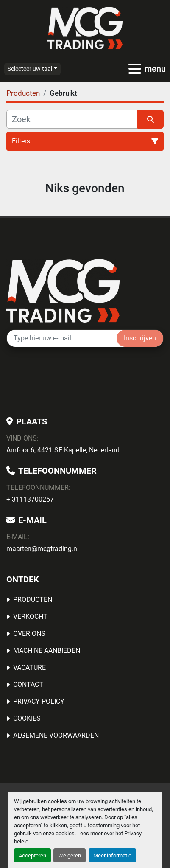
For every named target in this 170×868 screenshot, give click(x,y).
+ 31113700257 (30, 499)
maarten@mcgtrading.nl (43, 549)
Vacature (29, 667)
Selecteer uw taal (30, 69)
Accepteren (32, 855)
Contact (28, 684)
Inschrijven (140, 338)
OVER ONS (29, 633)
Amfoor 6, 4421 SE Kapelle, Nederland (63, 450)
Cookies (27, 718)
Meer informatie (112, 855)
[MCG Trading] (63, 290)
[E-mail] (62, 338)
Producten (33, 600)
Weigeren (70, 855)
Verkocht (30, 617)
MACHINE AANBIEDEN (47, 650)
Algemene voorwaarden (56, 735)
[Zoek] (72, 119)
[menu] (135, 69)
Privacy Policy (39, 701)
